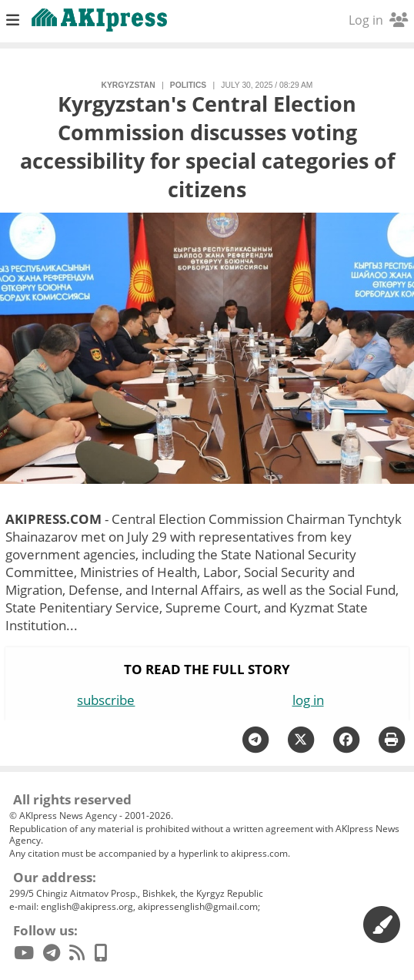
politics (188, 85)
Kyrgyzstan (129, 85)
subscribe (106, 700)
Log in (378, 20)
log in (308, 700)
